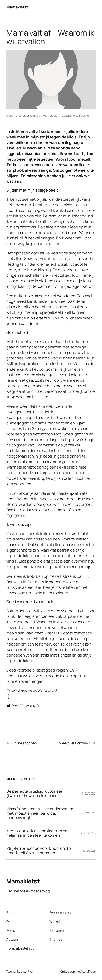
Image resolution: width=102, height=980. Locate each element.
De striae (46, 227)
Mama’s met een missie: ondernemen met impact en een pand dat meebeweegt (40, 813)
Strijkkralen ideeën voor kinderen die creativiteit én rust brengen (39, 851)
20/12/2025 (88, 833)
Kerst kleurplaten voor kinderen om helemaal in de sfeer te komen (37, 833)
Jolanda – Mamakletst (44, 115)
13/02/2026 (88, 793)
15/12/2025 (89, 851)
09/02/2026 (88, 813)
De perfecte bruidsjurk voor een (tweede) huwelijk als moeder (35, 793)
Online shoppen (24, 743)
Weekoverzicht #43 (75, 743)
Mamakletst (17, 7)
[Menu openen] (93, 7)
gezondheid (70, 115)
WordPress (89, 971)
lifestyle (84, 115)
